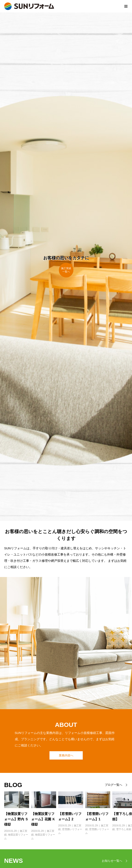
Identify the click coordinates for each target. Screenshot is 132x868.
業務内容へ (66, 755)
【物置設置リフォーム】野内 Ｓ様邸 (16, 819)
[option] (15, 816)
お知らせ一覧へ (112, 861)
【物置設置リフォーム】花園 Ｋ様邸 (43, 819)
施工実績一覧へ (66, 270)
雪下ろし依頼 (124, 829)
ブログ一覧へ (113, 785)
